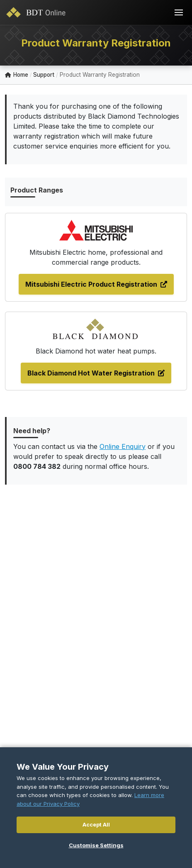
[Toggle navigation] (179, 12)
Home (17, 75)
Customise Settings (96, 845)
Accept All (96, 824)
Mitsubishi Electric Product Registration (96, 284)
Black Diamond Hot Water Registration (96, 373)
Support (44, 75)
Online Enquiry (123, 446)
